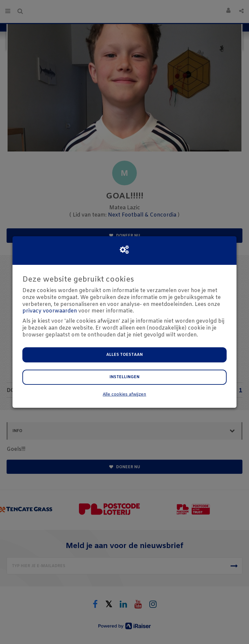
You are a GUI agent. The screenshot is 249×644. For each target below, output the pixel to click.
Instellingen (124, 377)
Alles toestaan (124, 355)
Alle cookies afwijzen (124, 394)
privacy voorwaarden (50, 311)
